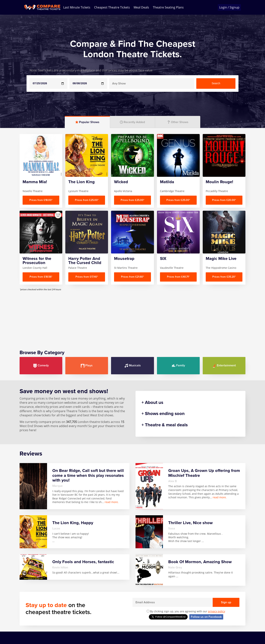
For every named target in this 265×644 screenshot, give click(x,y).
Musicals (133, 366)
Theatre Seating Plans (168, 7)
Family (178, 366)
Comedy (41, 366)
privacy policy (217, 611)
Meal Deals (141, 7)
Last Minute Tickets (77, 7)
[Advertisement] (132, 317)
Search (216, 83)
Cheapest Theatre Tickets (112, 7)
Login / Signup (229, 7)
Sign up (226, 602)
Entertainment (224, 366)
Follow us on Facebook (206, 617)
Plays (87, 366)
